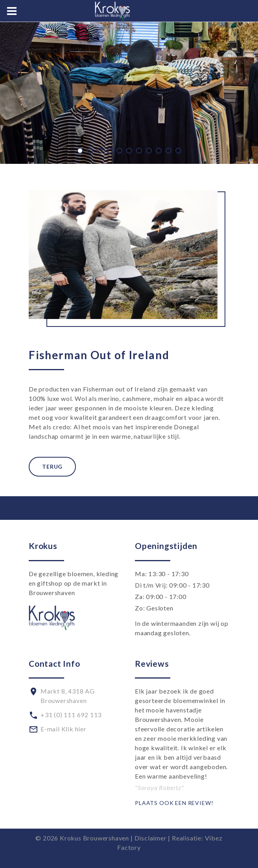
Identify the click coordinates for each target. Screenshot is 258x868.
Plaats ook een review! (174, 803)
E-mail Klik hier (64, 729)
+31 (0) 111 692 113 (71, 715)
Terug (52, 466)
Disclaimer (151, 838)
